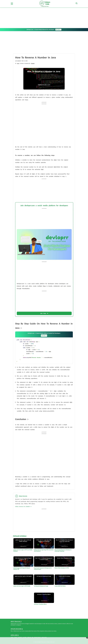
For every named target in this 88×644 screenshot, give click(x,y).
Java (18, 63)
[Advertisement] (44, 18)
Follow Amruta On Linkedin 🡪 (23, 507)
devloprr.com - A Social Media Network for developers (44, 30)
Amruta (33, 63)
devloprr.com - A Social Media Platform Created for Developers (44, 335)
